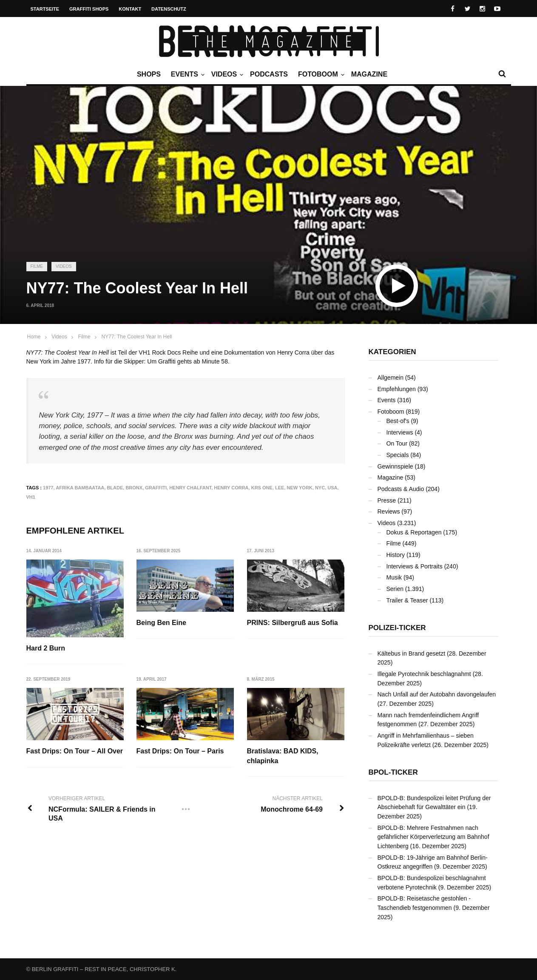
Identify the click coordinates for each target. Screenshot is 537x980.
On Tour (397, 443)
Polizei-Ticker (397, 628)
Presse (387, 500)
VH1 (31, 497)
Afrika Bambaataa (80, 488)
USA (332, 488)
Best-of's (398, 421)
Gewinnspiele (395, 466)
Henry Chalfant (190, 488)
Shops (149, 74)
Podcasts (269, 74)
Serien (395, 589)
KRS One (262, 488)
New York (299, 488)
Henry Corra (231, 488)
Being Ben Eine (161, 623)
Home (34, 337)
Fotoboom (320, 74)
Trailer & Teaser (407, 600)
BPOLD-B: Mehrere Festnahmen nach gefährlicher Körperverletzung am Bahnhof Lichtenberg (433, 837)
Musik (394, 577)
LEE (280, 488)
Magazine (369, 74)
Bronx (134, 488)
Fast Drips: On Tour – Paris (180, 751)
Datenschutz (169, 9)
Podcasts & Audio (401, 489)
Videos (226, 74)
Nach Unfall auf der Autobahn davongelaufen (437, 694)
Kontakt (130, 9)
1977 (48, 488)
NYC (320, 488)
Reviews (389, 511)
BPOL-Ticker (393, 772)
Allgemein (391, 378)
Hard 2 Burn (46, 648)
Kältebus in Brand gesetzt (412, 653)
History (396, 555)
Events (187, 74)
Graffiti (156, 488)
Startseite (45, 9)
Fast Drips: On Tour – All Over (75, 751)
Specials (398, 455)
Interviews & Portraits (415, 566)
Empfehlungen (397, 389)
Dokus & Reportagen (414, 532)
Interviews (400, 432)
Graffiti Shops (89, 9)
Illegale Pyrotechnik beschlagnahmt (424, 674)
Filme (37, 266)
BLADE (115, 488)
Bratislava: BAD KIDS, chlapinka (283, 756)
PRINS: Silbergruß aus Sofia (293, 623)
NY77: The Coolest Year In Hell (136, 337)
